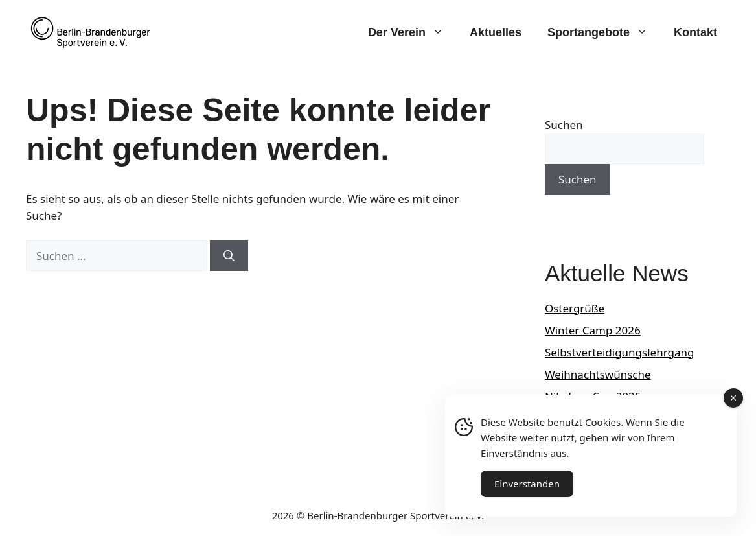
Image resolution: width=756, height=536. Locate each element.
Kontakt (695, 32)
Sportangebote (604, 32)
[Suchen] (229, 256)
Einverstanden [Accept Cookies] (527, 484)
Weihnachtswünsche (598, 374)
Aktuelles (496, 32)
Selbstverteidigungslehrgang (620, 352)
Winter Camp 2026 (593, 330)
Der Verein (412, 32)
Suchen (564, 125)
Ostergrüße (575, 308)
